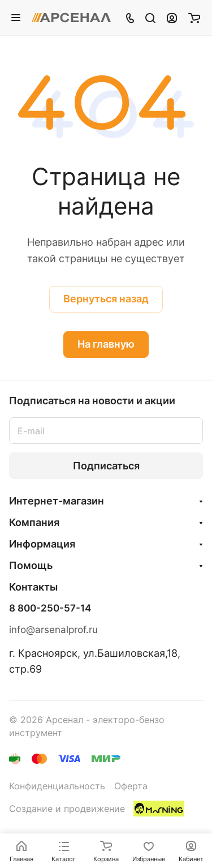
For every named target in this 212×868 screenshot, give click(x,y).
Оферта (131, 786)
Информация (42, 544)
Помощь (31, 565)
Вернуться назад (106, 299)
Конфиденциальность (57, 786)
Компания (34, 522)
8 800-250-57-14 (50, 608)
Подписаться (106, 466)
